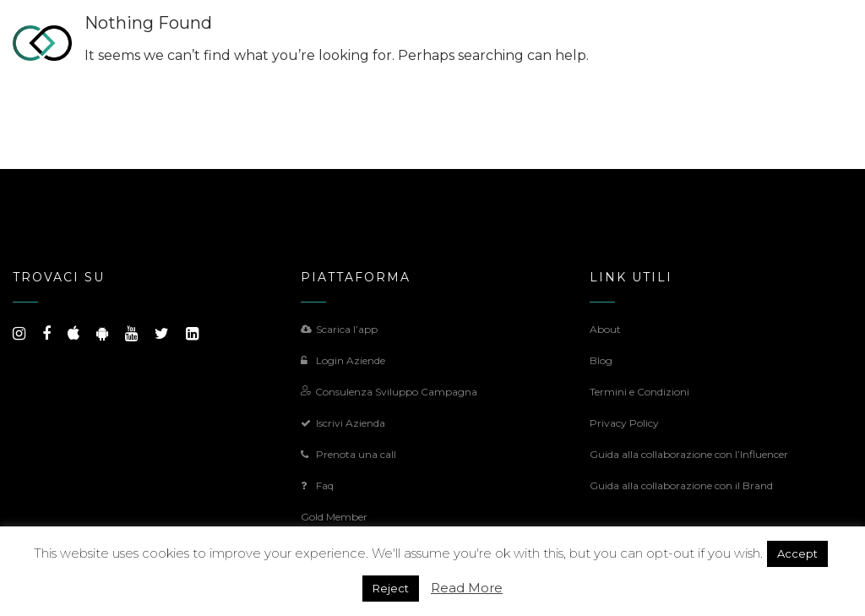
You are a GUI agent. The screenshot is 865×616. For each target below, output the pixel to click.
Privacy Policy (624, 423)
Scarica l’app (339, 329)
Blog (601, 360)
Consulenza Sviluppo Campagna (389, 392)
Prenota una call (348, 454)
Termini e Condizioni (639, 392)
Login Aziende (343, 360)
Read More (467, 588)
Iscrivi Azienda (343, 423)
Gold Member (334, 517)
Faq (317, 485)
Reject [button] (391, 588)
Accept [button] (797, 553)
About (605, 329)
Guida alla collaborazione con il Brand (681, 485)
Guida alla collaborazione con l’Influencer (689, 454)
